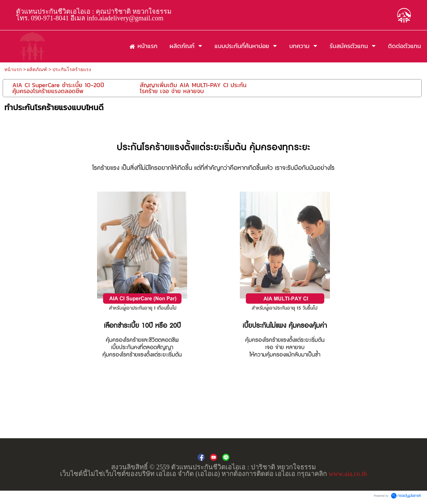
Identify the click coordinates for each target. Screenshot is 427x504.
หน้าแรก (13, 69)
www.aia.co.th (348, 474)
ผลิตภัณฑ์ (37, 69)
